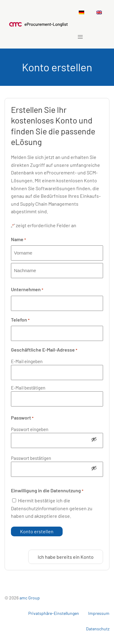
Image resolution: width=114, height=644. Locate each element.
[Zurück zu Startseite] (39, 24)
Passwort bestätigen (31, 458)
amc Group (30, 598)
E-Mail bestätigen (28, 388)
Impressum (99, 613)
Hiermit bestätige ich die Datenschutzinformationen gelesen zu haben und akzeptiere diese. (52, 508)
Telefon (20, 320)
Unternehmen (27, 290)
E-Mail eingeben (27, 361)
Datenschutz (98, 629)
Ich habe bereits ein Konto (66, 557)
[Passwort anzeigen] (94, 440)
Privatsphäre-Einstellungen (54, 613)
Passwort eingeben (30, 429)
